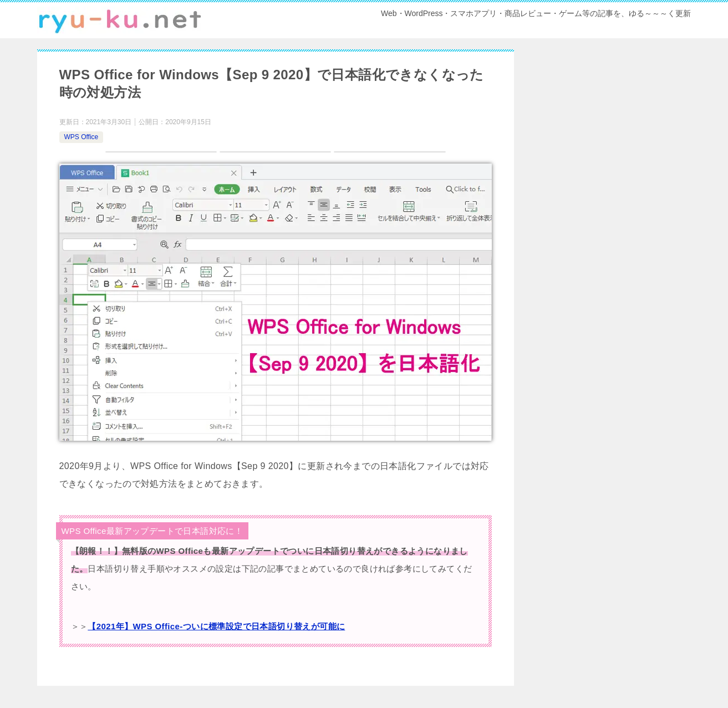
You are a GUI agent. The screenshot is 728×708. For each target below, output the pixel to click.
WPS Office (82, 137)
